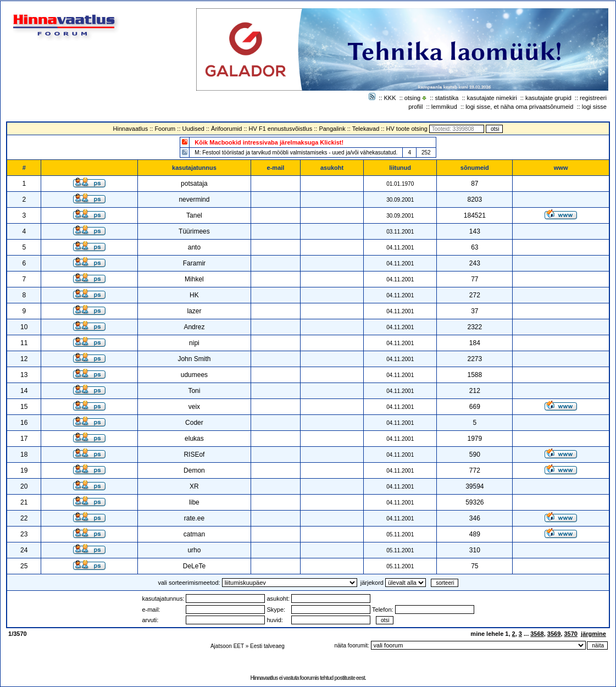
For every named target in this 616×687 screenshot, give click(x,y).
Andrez (194, 327)
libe (194, 502)
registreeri (593, 98)
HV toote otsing (407, 129)
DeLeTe (194, 566)
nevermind (194, 200)
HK (194, 295)
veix (194, 407)
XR (194, 486)
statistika (447, 98)
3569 (554, 634)
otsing (412, 98)
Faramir (194, 263)
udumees (194, 375)
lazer (194, 311)
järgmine (593, 634)
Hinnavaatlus (131, 129)
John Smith (194, 359)
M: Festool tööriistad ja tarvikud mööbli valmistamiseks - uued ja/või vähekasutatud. (296, 153)
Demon (194, 470)
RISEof (194, 455)
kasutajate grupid (548, 98)
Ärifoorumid (226, 129)
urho (194, 550)
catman (194, 534)
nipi (194, 343)
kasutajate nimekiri (492, 98)
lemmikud (444, 107)
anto (194, 247)
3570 (570, 634)
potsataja (194, 184)
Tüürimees (194, 231)
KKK (390, 98)
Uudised (193, 129)
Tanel (194, 215)
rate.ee (194, 518)
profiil (415, 107)
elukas (194, 439)
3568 (537, 634)
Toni (194, 391)
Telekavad (366, 129)
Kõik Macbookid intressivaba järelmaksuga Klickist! (269, 142)
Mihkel (194, 279)
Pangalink (332, 129)
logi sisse (594, 107)
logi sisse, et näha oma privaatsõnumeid (519, 107)
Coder (194, 423)
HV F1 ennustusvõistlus (281, 129)
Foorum (165, 129)
